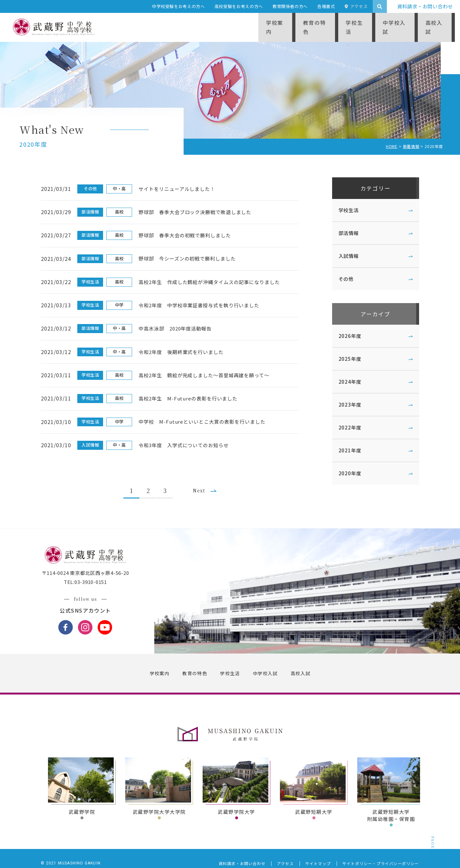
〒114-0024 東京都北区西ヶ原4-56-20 (87, 563)
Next (202, 477)
